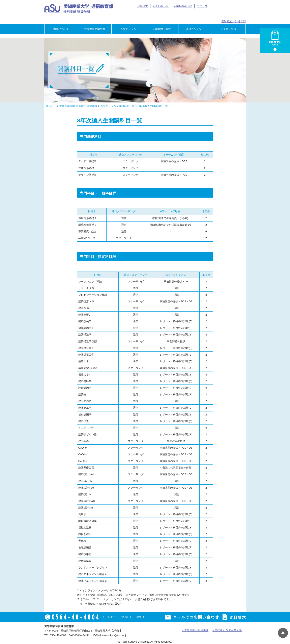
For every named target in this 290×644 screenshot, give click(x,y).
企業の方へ (208, 15)
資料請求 (143, 6)
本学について (61, 29)
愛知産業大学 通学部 (234, 21)
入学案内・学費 (162, 29)
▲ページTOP (283, 633)
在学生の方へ (158, 15)
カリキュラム (128, 29)
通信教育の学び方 (95, 29)
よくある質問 (229, 29)
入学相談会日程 (183, 6)
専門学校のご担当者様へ (234, 15)
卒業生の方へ (183, 15)
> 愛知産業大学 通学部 (195, 630)
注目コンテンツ (195, 29)
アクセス (202, 6)
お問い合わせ (161, 6)
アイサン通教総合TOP (227, 6)
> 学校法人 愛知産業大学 (227, 630)
